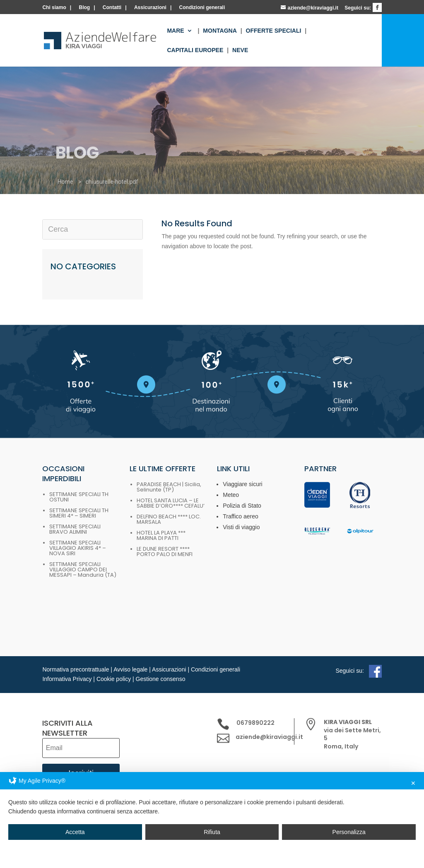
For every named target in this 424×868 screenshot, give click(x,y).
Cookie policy (114, 679)
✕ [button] (413, 783)
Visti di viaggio (241, 527)
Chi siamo (54, 8)
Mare (175, 31)
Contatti (112, 8)
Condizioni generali (202, 8)
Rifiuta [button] (212, 832)
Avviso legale (130, 669)
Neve (240, 50)
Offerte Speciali (274, 31)
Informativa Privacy (67, 679)
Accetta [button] (75, 832)
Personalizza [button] (349, 832)
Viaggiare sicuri (242, 484)
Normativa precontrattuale (76, 669)
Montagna (220, 31)
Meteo (231, 495)
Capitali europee (195, 50)
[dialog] (212, 820)
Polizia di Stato (242, 506)
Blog (84, 8)
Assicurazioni (150, 8)
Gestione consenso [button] (161, 679)
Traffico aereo (241, 516)
